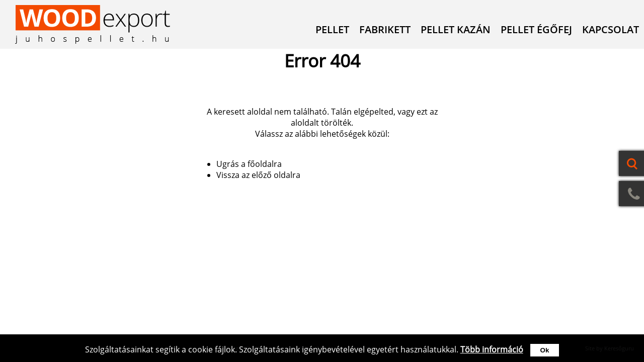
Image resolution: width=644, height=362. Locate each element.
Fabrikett (385, 29)
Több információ (492, 349)
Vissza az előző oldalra (258, 175)
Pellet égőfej (536, 29)
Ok (545, 350)
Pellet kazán (456, 29)
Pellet (332, 29)
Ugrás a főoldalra (249, 164)
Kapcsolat (611, 29)
